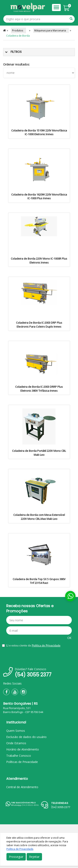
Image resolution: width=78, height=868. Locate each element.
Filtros (16, 52)
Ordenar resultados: (16, 64)
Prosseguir (16, 857)
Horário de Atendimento (23, 749)
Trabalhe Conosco (19, 756)
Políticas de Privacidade (22, 762)
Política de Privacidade (46, 645)
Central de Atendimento (22, 787)
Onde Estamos (16, 743)
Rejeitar (34, 857)
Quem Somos (16, 731)
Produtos (19, 30)
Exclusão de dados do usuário (26, 737)
